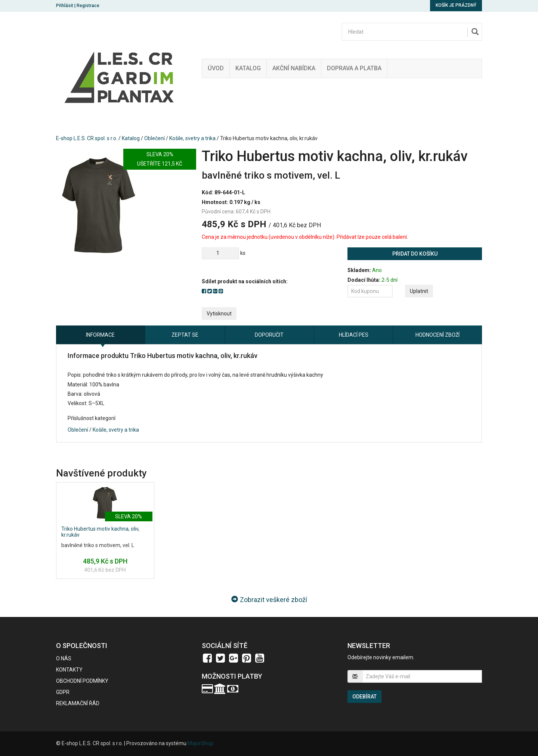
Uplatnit (419, 291)
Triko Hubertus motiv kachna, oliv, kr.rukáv (100, 532)
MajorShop (200, 743)
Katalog (248, 68)
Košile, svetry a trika (192, 138)
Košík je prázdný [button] (456, 5)
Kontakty (69, 670)
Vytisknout (219, 314)
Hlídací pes (354, 335)
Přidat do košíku (415, 254)
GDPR (63, 692)
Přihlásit (65, 6)
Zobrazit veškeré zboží (269, 600)
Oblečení (154, 138)
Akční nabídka (294, 68)
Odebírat (364, 697)
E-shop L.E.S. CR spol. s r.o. (87, 138)
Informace (100, 335)
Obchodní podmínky (82, 681)
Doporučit (269, 335)
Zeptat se (185, 335)
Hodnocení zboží (437, 335)
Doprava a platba (354, 68)
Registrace (88, 6)
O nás (64, 658)
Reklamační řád (78, 703)
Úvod (216, 68)
